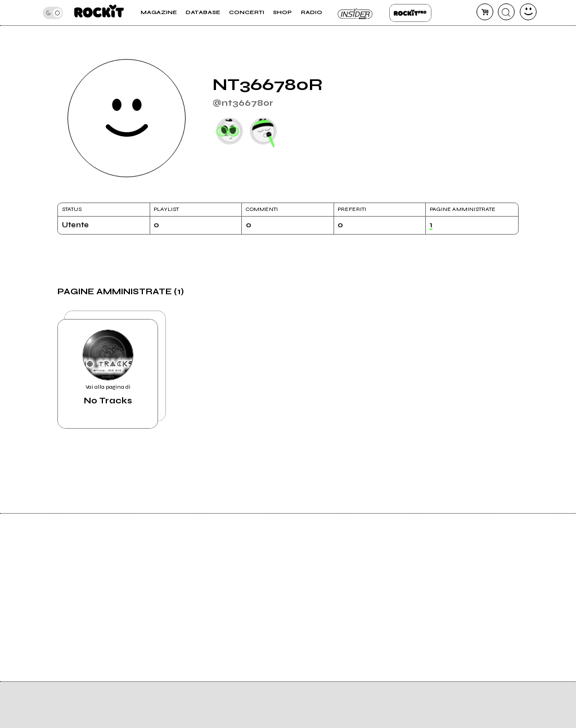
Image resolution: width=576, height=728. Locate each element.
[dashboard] (528, 12)
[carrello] (485, 12)
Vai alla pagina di (108, 368)
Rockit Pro (410, 13)
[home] (99, 13)
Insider (356, 13)
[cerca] (506, 12)
